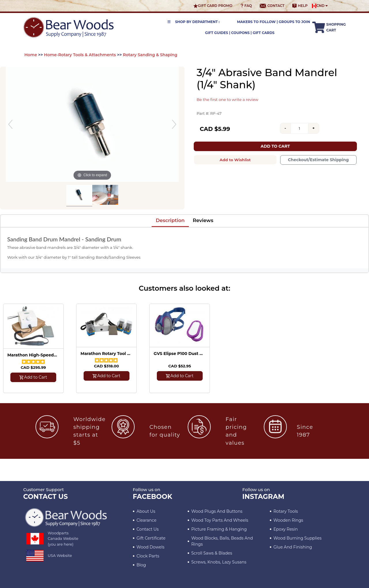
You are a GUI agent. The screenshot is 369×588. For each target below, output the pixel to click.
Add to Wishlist (235, 160)
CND (320, 6)
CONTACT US (46, 497)
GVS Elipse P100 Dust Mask (179, 354)
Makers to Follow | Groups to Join (273, 22)
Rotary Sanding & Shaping (150, 55)
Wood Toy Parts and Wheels (220, 520)
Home (31, 55)
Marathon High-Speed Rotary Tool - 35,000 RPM (33, 355)
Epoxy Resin (286, 529)
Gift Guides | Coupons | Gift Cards (240, 33)
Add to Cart (275, 146)
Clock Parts (148, 556)
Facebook (153, 497)
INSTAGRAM (263, 497)
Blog (141, 565)
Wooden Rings (288, 520)
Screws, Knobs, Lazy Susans (219, 562)
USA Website (60, 555)
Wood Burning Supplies (298, 538)
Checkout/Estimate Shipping (318, 160)
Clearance (147, 520)
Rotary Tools (286, 511)
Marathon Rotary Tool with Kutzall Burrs (106, 354)
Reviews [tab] (203, 220)
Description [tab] (170, 220)
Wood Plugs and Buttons (217, 511)
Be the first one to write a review (227, 99)
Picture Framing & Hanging (219, 529)
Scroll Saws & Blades (212, 553)
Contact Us (148, 529)
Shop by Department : (194, 22)
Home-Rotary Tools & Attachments (80, 55)
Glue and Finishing (293, 547)
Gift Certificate (151, 538)
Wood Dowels (151, 547)
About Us (146, 511)
